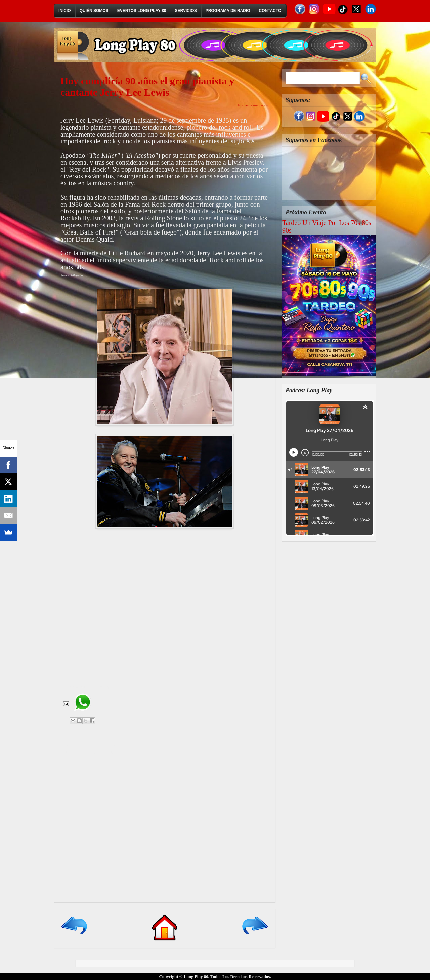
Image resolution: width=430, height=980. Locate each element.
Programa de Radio (228, 11)
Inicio (65, 11)
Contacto (270, 11)
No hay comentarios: (253, 105)
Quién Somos (94, 11)
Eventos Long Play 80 (142, 11)
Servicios (186, 11)
